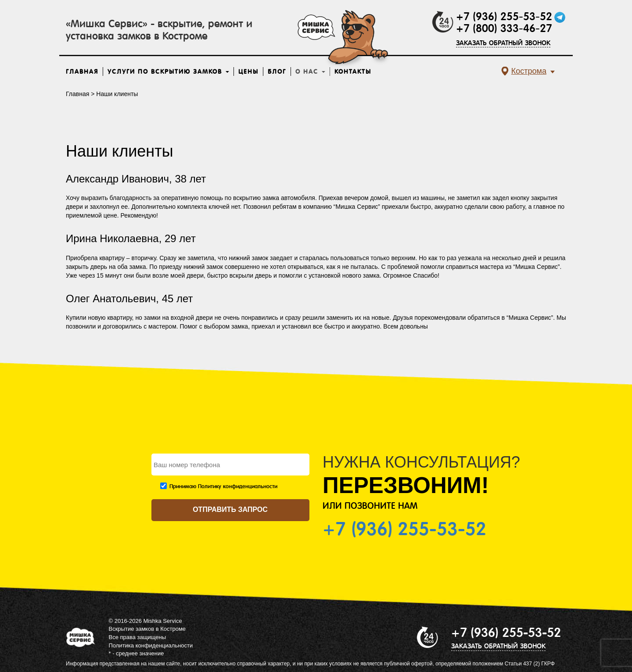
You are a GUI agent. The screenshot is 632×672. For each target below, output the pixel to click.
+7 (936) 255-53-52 (504, 17)
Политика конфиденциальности (151, 645)
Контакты (353, 71)
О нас (310, 71)
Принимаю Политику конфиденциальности (223, 486)
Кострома (529, 71)
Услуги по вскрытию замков (168, 71)
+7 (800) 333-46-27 (504, 29)
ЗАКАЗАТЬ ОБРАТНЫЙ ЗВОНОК (503, 43)
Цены (248, 71)
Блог (277, 71)
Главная (82, 71)
